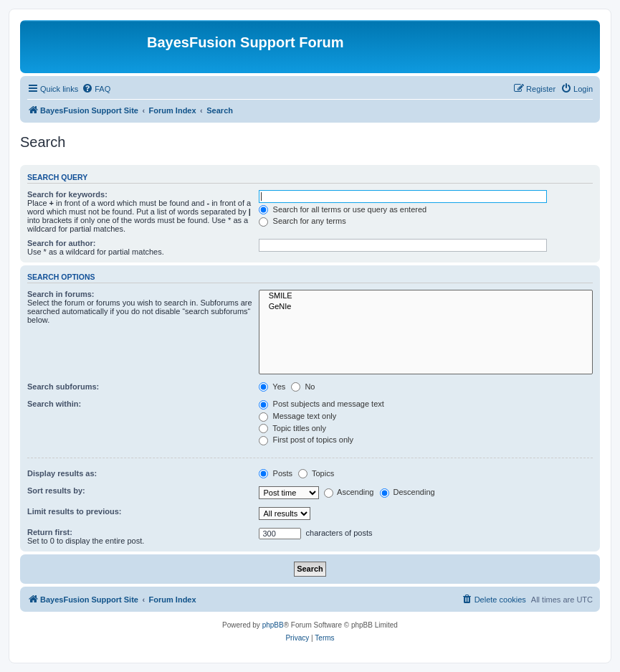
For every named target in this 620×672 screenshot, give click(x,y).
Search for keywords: (67, 194)
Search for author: (61, 243)
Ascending (349, 492)
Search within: (54, 404)
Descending (407, 492)
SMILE (426, 296)
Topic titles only (292, 428)
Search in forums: (61, 294)
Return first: (50, 532)
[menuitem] (96, 89)
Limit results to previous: (74, 511)
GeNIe (426, 307)
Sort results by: (56, 491)
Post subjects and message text (321, 404)
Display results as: (62, 473)
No (303, 387)
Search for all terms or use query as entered (343, 209)
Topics (316, 473)
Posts (276, 473)
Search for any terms (302, 221)
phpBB (273, 625)
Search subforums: (63, 387)
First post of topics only (306, 440)
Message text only (297, 416)
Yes (272, 387)
